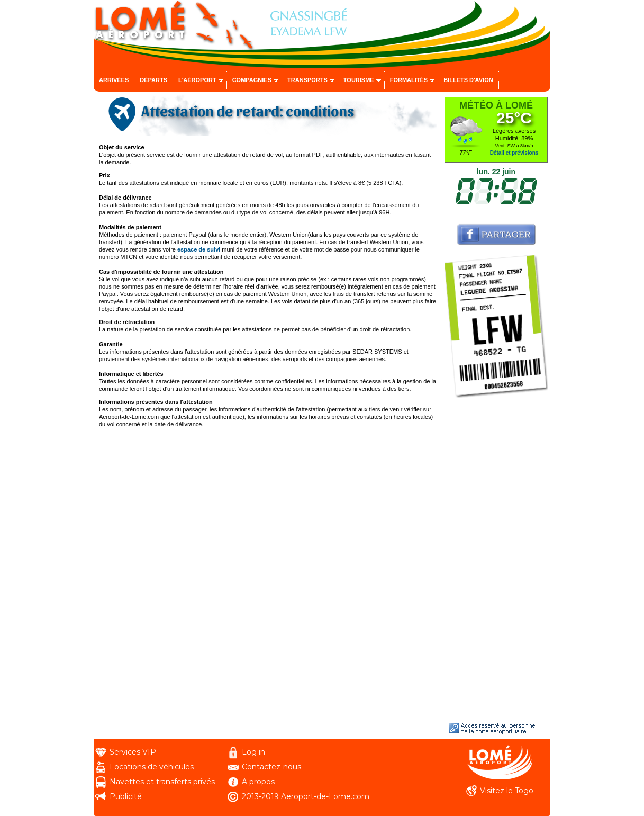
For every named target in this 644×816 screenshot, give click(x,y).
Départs (153, 80)
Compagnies (252, 80)
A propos (258, 782)
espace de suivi (199, 249)
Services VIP (133, 752)
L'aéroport (197, 80)
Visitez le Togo (507, 791)
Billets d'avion (468, 80)
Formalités (409, 80)
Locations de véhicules (152, 767)
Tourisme (359, 80)
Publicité (126, 796)
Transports (307, 80)
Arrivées (114, 80)
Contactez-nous (271, 767)
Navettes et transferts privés (162, 782)
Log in (253, 752)
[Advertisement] (496, 559)
